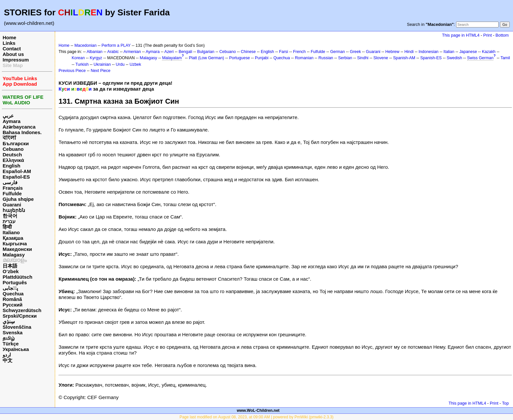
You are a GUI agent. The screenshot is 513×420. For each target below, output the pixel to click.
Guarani (12, 205)
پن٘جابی (10, 288)
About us (13, 54)
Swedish (454, 58)
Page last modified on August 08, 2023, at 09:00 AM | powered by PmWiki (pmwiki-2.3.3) (257, 417)
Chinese (248, 52)
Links (9, 43)
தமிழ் (9, 338)
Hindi (409, 52)
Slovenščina (17, 327)
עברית (9, 221)
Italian (449, 52)
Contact (12, 49)
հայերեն (14, 210)
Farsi (284, 52)
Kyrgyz (96, 58)
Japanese (468, 52)
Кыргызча (15, 244)
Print (487, 35)
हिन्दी (7, 227)
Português (15, 282)
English (11, 166)
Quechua (13, 294)
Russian (326, 58)
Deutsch (12, 155)
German (337, 52)
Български (16, 143)
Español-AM (17, 171)
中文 (8, 360)
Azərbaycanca (19, 127)
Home (9, 37)
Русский (13, 305)
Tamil (505, 58)
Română (12, 299)
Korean (78, 58)
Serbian (345, 58)
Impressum (16, 60)
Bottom (502, 35)
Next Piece (100, 71)
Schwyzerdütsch (22, 310)
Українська (16, 349)
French (300, 52)
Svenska (13, 332)
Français (13, 188)
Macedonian (85, 45)
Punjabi (262, 58)
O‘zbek (11, 271)
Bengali (186, 52)
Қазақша (13, 238)
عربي (8, 116)
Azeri (169, 52)
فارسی (10, 182)
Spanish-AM (404, 58)
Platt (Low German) (206, 58)
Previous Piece (72, 71)
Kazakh (489, 52)
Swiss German (480, 58)
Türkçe (11, 344)
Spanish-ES (431, 58)
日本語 (10, 266)
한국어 (10, 216)
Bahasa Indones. (22, 132)
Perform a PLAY (116, 45)
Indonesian (428, 52)
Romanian (304, 58)
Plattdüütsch (18, 277)
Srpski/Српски (20, 316)
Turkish (82, 64)
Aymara (11, 121)
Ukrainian (102, 64)
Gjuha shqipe (18, 199)
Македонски (17, 249)
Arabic (113, 52)
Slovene (381, 58)
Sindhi (363, 58)
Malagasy (14, 255)
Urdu (120, 64)
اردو (7, 355)
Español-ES (16, 177)
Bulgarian (206, 52)
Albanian (95, 52)
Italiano (11, 232)
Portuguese (239, 58)
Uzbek (135, 64)
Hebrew (392, 52)
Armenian (132, 52)
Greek (355, 52)
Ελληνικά (13, 160)
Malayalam (172, 58)
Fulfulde (12, 193)
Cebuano (13, 149)
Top (505, 403)
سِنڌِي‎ (9, 321)
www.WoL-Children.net (258, 411)
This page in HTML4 (461, 35)
